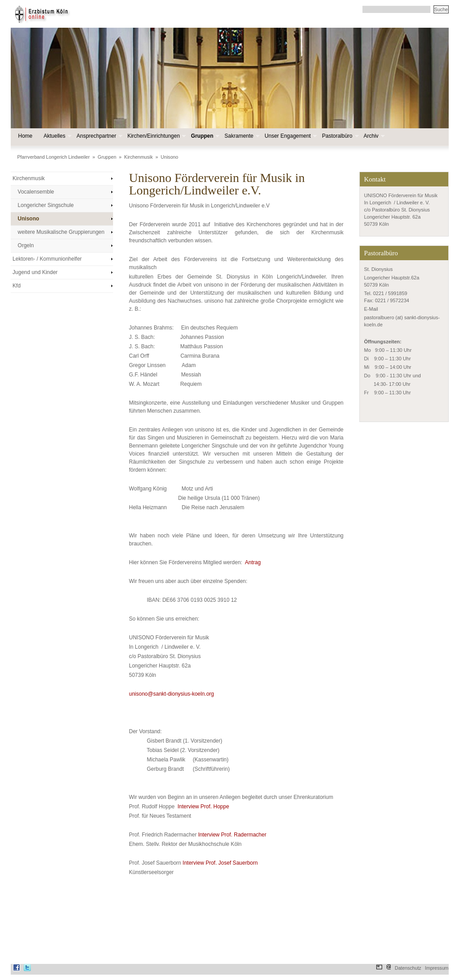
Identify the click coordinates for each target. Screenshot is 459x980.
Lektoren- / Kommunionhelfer (47, 259)
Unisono (170, 157)
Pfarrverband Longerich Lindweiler (54, 157)
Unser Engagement (290, 136)
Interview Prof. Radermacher (232, 835)
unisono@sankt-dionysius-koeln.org (172, 694)
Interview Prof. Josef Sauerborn (220, 863)
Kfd (17, 286)
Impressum (437, 968)
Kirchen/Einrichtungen (156, 136)
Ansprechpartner (99, 136)
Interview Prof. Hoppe (203, 807)
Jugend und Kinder (35, 272)
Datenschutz (408, 968)
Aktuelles (57, 136)
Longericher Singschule (46, 205)
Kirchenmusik (139, 157)
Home (25, 136)
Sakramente (241, 136)
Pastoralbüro (339, 136)
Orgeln (26, 245)
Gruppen (204, 136)
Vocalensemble (36, 192)
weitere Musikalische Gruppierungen (61, 232)
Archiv (373, 136)
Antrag (253, 562)
